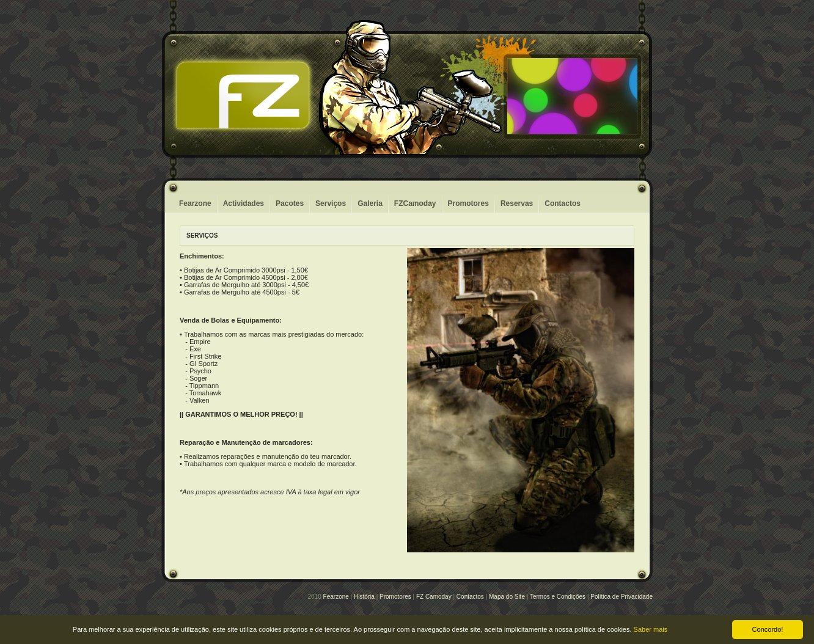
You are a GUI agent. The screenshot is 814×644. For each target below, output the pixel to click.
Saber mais (651, 629)
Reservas (517, 203)
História (364, 597)
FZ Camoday (434, 597)
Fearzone (195, 203)
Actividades (244, 203)
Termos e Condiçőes (558, 597)
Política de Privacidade (621, 597)
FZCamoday (415, 203)
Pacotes (290, 203)
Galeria (370, 203)
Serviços (331, 203)
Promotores (468, 203)
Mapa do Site (507, 597)
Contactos (563, 203)
